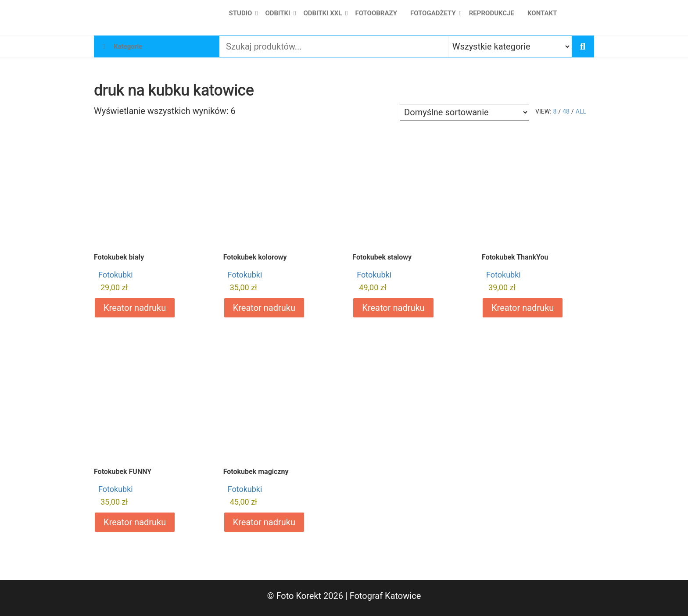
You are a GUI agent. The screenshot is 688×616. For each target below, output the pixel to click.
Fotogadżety (433, 13)
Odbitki (278, 13)
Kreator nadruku (135, 308)
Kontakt (542, 13)
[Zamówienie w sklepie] (464, 112)
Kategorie (128, 46)
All (581, 111)
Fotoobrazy (376, 13)
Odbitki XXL (322, 13)
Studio (241, 13)
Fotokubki (116, 275)
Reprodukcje (492, 13)
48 (566, 111)
